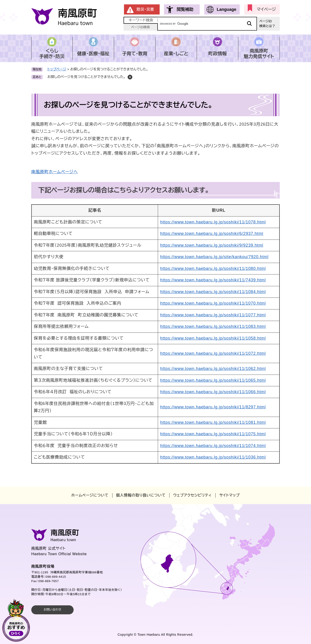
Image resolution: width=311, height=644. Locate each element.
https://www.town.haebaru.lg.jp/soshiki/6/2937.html (212, 234)
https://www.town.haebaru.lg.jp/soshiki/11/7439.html (213, 280)
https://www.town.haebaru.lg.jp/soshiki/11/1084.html (213, 292)
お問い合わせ (52, 610)
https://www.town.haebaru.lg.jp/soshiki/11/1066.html (213, 392)
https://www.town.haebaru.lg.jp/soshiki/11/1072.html (213, 353)
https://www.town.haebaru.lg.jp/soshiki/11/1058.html (213, 338)
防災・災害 (145, 9)
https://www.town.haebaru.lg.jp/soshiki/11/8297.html (213, 407)
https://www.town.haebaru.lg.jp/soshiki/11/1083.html (213, 326)
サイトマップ (229, 495)
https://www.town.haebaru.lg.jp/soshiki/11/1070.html (213, 303)
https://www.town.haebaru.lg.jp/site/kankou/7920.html (214, 257)
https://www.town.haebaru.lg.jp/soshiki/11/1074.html (213, 446)
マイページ (266, 9)
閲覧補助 (185, 9)
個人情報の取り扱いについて (141, 495)
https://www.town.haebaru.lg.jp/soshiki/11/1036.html (213, 457)
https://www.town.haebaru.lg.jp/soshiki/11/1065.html (213, 380)
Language (226, 9)
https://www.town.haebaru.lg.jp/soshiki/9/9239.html (212, 245)
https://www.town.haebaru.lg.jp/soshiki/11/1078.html (213, 222)
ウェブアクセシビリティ (192, 495)
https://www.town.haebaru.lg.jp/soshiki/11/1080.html (213, 269)
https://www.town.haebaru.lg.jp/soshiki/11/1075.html (213, 434)
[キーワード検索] (207, 24)
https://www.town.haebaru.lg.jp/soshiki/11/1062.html (213, 369)
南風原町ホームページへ (55, 172)
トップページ (57, 69)
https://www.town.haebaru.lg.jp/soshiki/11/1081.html (213, 422)
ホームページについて (90, 495)
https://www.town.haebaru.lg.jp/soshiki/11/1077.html (213, 315)
